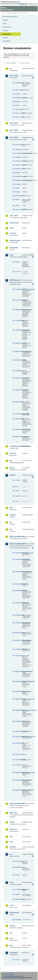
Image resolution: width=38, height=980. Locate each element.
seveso (12, 926)
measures (18, 157)
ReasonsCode (19, 743)
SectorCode (19, 754)
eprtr (11, 255)
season (17, 105)
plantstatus (19, 867)
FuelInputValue (19, 320)
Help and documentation (10, 17)
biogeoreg (18, 149)
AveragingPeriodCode (19, 584)
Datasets (5, 20)
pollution (18, 173)
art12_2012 (14, 76)
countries (18, 920)
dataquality (14, 248)
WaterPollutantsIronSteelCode (19, 790)
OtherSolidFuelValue (19, 390)
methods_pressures (19, 161)
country (18, 960)
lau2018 (13, 847)
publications (14, 913)
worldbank (14, 953)
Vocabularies (7, 34)
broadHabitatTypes (19, 889)
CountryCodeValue (19, 300)
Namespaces (7, 41)
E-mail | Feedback (8, 974)
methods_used (19, 169)
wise (11, 945)
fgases (12, 468)
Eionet (10, 13)
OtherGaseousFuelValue (19, 378)
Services (5, 38)
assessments (19, 144)
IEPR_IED (13, 813)
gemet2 (12, 475)
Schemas (5, 31)
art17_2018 (14, 216)
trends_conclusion (19, 209)
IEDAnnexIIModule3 (16, 544)
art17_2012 (14, 137)
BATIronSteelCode (19, 633)
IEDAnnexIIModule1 (16, 537)
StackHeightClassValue (19, 414)
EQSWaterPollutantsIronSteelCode (19, 710)
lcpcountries (19, 861)
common (13, 233)
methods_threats (19, 165)
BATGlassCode (19, 615)
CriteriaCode (19, 656)
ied (11, 529)
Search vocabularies (12, 63)
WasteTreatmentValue (19, 437)
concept (18, 480)
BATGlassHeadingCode (19, 623)
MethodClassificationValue (19, 352)
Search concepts (25, 63)
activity (17, 262)
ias (11, 522)
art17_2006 (14, 130)
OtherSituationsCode (19, 721)
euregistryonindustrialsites (16, 446)
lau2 (11, 842)
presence (18, 101)
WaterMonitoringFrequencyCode (19, 773)
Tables (5, 24)
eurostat (13, 453)
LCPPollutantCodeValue (19, 330)
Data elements (7, 27)
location (18, 94)
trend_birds (19, 109)
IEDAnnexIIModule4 (16, 804)
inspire (12, 822)
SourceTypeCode (19, 760)
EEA (11, 2)
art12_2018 (14, 123)
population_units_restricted (19, 180)
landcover (13, 829)
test (11, 933)
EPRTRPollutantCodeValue (19, 310)
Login (23, 4)
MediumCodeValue (19, 343)
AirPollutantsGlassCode (19, 559)
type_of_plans (19, 117)
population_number (19, 98)
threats (17, 200)
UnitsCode (18, 765)
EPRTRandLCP (15, 280)
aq (11, 68)
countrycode (19, 83)
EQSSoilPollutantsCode (19, 691)
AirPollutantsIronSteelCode (19, 572)
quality (17, 188)
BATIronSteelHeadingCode (19, 640)
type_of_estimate (19, 113)
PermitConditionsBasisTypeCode (19, 737)
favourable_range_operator (19, 153)
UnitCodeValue (19, 419)
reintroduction (19, 196)
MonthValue (19, 371)
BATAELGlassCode (19, 590)
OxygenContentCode (19, 731)
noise (12, 905)
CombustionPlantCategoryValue (19, 289)
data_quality (19, 90)
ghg (11, 508)
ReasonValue (19, 402)
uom (11, 938)
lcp (11, 854)
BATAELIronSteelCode (19, 603)
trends (17, 206)
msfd (12, 882)
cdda (12, 228)
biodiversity (14, 223)
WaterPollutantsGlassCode (19, 780)
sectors (18, 875)
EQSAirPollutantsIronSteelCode (19, 681)
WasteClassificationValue (19, 429)
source (17, 491)
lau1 (11, 837)
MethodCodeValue (19, 360)
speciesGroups (19, 899)
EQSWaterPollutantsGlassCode (19, 699)
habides (13, 515)
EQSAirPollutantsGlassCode (19, 671)
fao (11, 461)
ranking (18, 192)
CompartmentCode (19, 649)
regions (18, 894)
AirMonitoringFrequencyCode (19, 553)
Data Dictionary (17, 13)
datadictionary (15, 240)
